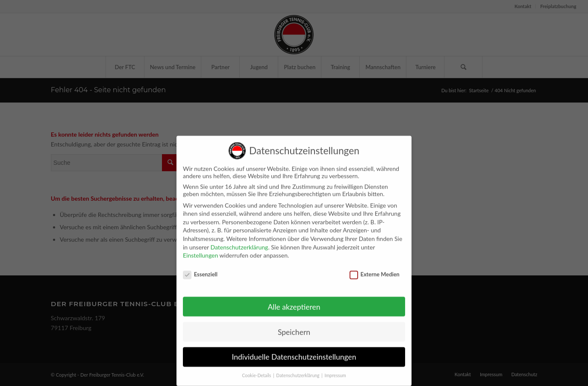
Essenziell (200, 268)
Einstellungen (200, 249)
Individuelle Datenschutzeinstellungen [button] (294, 351)
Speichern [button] (294, 326)
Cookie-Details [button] (257, 369)
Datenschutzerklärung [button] (298, 369)
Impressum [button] (335, 369)
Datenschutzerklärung (239, 241)
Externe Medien (375, 268)
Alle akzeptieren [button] (294, 300)
